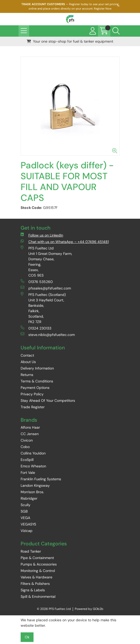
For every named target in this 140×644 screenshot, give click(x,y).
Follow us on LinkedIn (42, 235)
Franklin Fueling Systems (41, 479)
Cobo (25, 447)
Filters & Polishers (35, 584)
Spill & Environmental (38, 596)
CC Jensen (30, 434)
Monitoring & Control (38, 571)
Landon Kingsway (35, 485)
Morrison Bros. (32, 492)
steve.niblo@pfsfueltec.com (48, 335)
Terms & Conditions (37, 381)
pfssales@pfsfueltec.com (46, 288)
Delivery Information (37, 368)
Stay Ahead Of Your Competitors (48, 400)
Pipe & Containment (37, 558)
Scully (26, 505)
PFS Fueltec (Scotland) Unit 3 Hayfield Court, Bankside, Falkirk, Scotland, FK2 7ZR (43, 308)
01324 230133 (36, 328)
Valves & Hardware (36, 577)
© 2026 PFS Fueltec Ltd (54, 609)
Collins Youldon (33, 453)
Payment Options (35, 388)
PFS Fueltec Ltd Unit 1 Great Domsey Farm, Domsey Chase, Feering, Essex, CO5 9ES (46, 262)
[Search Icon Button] (116, 31)
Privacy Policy (32, 394)
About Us (28, 362)
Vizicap (27, 531)
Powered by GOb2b (89, 609)
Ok (27, 637)
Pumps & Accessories (39, 564)
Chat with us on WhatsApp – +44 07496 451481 (65, 242)
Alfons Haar (30, 427)
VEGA (25, 518)
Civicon (27, 440)
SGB (24, 511)
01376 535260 (37, 282)
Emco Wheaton (33, 466)
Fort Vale (28, 473)
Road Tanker (31, 551)
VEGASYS (28, 524)
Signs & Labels (33, 590)
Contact (27, 355)
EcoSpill (27, 460)
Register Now (103, 9)
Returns (27, 375)
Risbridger (29, 498)
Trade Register (33, 407)
